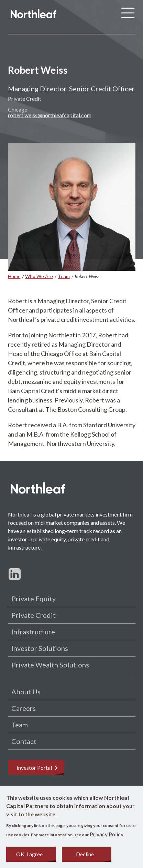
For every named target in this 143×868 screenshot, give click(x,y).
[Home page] (34, 14)
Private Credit (34, 615)
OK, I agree (29, 856)
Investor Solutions (40, 648)
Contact (24, 741)
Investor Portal (38, 768)
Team (64, 276)
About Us (26, 692)
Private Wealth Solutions (50, 665)
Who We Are (39, 276)
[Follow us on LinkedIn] (14, 574)
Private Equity (34, 599)
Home (14, 276)
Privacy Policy (107, 836)
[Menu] (128, 15)
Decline (85, 856)
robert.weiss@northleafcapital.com (50, 117)
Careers (24, 708)
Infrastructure (33, 632)
